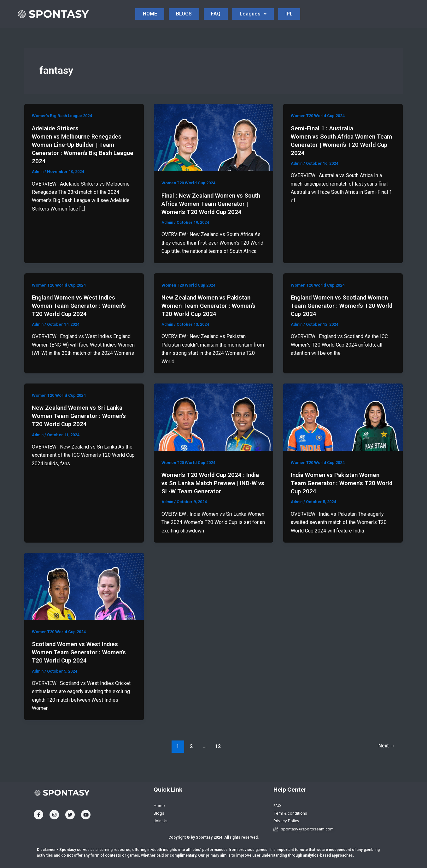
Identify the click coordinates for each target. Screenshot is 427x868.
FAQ (232, 7)
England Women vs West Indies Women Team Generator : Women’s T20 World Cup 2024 (82, 315)
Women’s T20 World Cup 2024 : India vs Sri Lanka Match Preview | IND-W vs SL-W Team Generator (213, 492)
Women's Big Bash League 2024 (64, 117)
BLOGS (190, 7)
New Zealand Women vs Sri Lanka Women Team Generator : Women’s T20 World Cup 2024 (82, 425)
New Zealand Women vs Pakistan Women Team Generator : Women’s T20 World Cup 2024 (212, 315)
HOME (145, 7)
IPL (218, 22)
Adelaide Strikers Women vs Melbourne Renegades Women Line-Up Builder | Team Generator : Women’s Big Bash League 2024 (80, 146)
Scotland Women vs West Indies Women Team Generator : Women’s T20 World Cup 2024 (82, 661)
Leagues (280, 7)
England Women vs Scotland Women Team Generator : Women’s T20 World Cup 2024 (341, 315)
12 (217, 755)
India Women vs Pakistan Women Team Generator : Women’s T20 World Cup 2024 (339, 492)
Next (385, 755)
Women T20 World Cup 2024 (191, 184)
